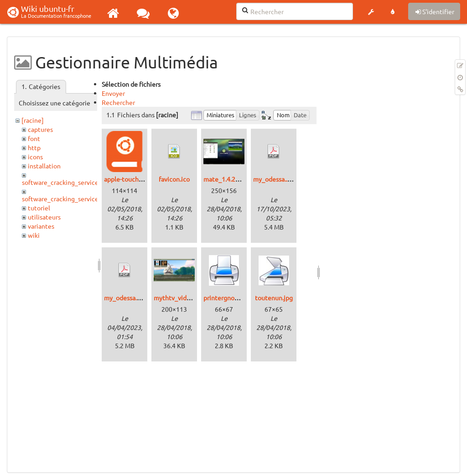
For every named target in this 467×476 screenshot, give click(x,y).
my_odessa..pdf (275, 179)
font (34, 138)
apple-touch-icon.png (135, 179)
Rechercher (118, 102)
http (34, 147)
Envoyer (113, 93)
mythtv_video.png (180, 298)
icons (35, 157)
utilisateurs (44, 217)
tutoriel (39, 208)
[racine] (33, 120)
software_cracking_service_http (68, 199)
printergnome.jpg (229, 298)
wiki (34, 235)
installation (44, 166)
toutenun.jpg (274, 298)
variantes (41, 226)
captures (40, 129)
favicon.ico (174, 179)
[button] (371, 12)
